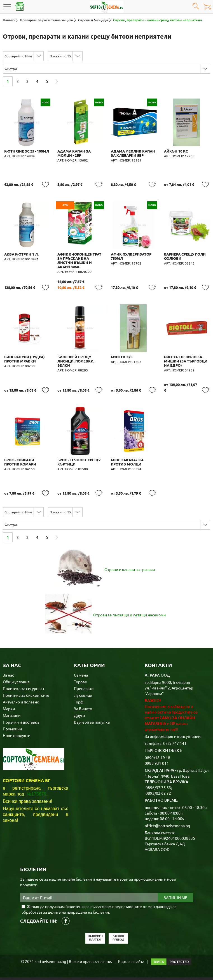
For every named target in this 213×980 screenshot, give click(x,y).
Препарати (84, 691)
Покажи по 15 (60, 56)
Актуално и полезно (21, 705)
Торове (80, 684)
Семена (81, 678)
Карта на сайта (131, 964)
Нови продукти (17, 738)
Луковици (83, 698)
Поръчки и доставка (21, 725)
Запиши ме (175, 901)
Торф (79, 705)
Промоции (12, 731)
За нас (8, 678)
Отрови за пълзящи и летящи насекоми (129, 618)
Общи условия (16, 684)
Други (79, 718)
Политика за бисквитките (26, 698)
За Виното (83, 711)
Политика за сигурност (24, 691)
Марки (9, 711)
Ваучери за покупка (92, 725)
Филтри (11, 69)
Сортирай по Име (18, 56)
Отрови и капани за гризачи (130, 572)
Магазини (12, 718)
